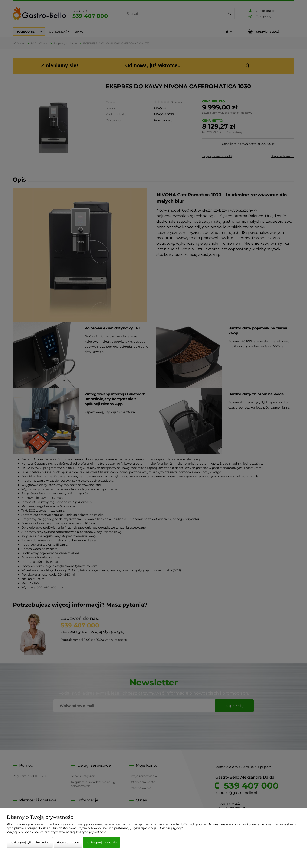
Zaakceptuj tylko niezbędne (30, 842)
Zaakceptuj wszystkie (101, 842)
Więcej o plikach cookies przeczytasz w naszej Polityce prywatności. (57, 832)
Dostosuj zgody (68, 842)
